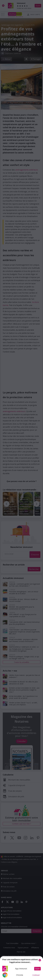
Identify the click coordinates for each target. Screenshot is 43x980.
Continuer (36, 975)
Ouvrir (37, 969)
